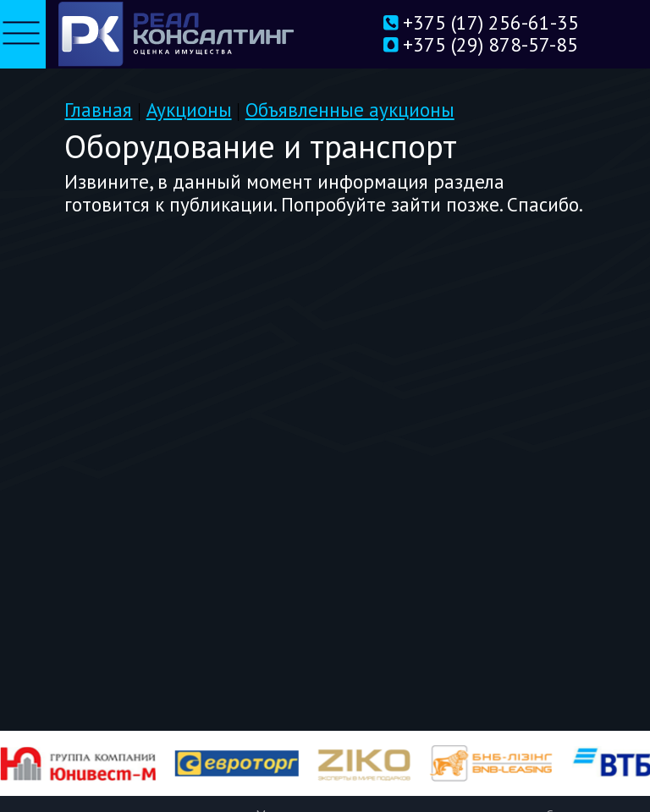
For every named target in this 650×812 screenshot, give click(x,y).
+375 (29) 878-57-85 (465, 46)
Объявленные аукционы (350, 110)
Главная (98, 110)
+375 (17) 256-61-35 (465, 24)
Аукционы (189, 110)
